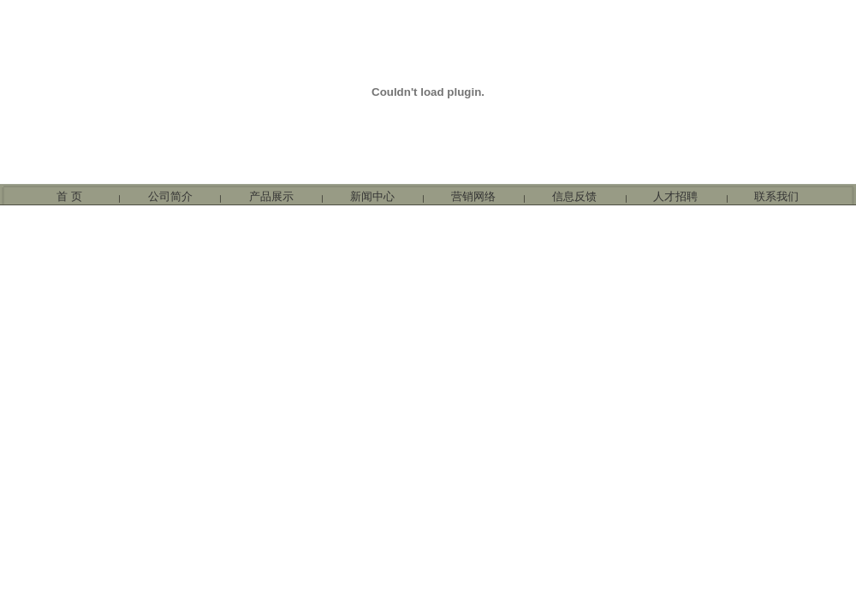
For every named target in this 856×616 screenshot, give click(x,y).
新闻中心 (372, 196)
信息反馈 (574, 196)
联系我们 (776, 196)
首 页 (69, 196)
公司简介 (170, 196)
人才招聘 (675, 196)
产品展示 (271, 196)
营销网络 (473, 196)
